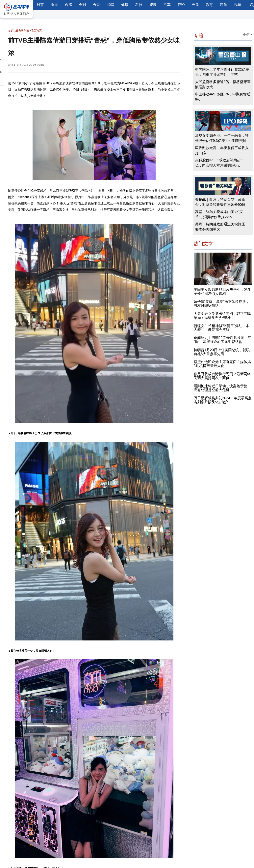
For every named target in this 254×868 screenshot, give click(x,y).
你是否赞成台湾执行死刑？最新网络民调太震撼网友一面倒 (222, 376)
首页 (11, 30)
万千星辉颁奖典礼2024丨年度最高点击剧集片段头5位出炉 (223, 400)
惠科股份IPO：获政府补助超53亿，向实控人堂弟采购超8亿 (220, 163)
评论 (181, 5)
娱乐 (223, 5)
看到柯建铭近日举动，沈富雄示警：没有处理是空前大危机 (222, 388)
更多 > (247, 34)
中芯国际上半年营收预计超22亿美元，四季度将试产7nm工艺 (222, 72)
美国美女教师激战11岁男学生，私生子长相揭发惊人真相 (222, 292)
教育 (209, 5)
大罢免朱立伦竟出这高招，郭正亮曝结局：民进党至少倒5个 (222, 316)
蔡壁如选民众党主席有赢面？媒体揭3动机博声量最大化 (222, 364)
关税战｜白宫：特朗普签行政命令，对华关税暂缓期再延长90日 (220, 202)
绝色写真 (36, 30)
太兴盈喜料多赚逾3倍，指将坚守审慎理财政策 (223, 84)
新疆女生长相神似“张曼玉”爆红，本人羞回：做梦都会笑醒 (222, 328)
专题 (195, 5)
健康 (125, 5)
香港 (54, 5)
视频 (238, 5)
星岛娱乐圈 (22, 30)
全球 (83, 5)
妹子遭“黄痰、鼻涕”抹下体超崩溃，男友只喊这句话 (222, 304)
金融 (97, 5)
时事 (40, 5)
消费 (111, 5)
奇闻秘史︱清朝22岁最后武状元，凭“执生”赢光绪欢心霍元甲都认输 (222, 340)
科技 (139, 5)
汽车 (167, 5)
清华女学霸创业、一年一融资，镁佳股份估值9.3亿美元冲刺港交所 (222, 138)
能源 (153, 5)
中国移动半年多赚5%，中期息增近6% (223, 97)
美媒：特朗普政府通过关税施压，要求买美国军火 (222, 227)
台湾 (68, 5)
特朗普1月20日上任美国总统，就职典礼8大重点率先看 (222, 352)
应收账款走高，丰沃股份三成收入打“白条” (222, 150)
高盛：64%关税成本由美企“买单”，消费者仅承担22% (219, 214)
